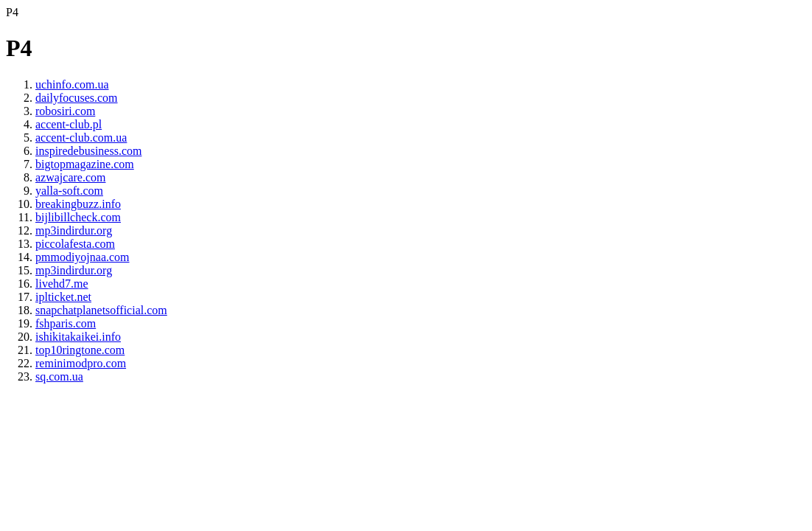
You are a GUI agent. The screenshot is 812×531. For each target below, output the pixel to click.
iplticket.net (63, 297)
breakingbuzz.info (78, 204)
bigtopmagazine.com (85, 164)
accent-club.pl (69, 124)
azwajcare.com (70, 177)
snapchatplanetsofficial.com (101, 310)
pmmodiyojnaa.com (83, 257)
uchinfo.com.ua (72, 84)
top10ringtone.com (80, 350)
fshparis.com (66, 323)
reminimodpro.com (81, 363)
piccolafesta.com (75, 244)
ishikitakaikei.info (78, 337)
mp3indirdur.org (74, 230)
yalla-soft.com (69, 191)
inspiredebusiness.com (88, 151)
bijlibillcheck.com (78, 217)
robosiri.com (65, 111)
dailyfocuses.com (77, 98)
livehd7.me (62, 284)
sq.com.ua (59, 376)
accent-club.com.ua (81, 138)
